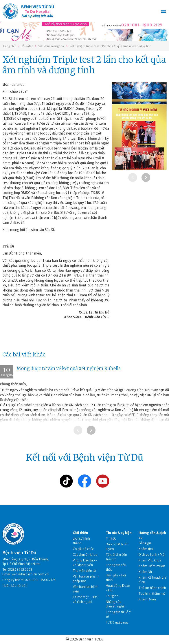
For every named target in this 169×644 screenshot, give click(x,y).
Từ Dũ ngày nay (117, 622)
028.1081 (130, 25)
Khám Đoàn (147, 599)
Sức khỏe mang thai (51, 46)
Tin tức (111, 539)
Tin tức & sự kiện (119, 533)
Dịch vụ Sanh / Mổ (152, 555)
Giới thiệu (80, 533)
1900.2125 (152, 25)
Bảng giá (145, 543)
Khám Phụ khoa (150, 560)
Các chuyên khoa (85, 555)
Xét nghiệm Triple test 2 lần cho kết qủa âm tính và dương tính (110, 46)
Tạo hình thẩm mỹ (152, 594)
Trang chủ (9, 46)
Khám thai (146, 549)
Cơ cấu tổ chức (83, 549)
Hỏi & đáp (27, 46)
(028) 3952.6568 (20, 570)
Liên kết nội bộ (15, 586)
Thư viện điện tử (84, 571)
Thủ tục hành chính (152, 588)
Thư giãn (112, 596)
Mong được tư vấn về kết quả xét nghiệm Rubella (69, 368)
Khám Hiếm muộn (152, 566)
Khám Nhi (146, 572)
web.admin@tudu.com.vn (30, 574)
